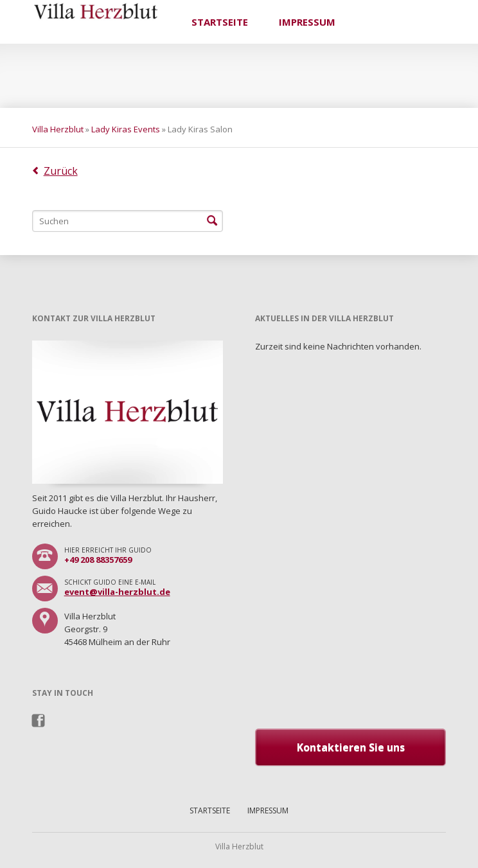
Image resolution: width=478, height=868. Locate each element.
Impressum (307, 22)
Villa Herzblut (58, 129)
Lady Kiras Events (126, 129)
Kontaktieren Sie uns (351, 747)
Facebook (39, 721)
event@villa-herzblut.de (117, 592)
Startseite (220, 22)
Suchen (212, 221)
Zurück (61, 171)
